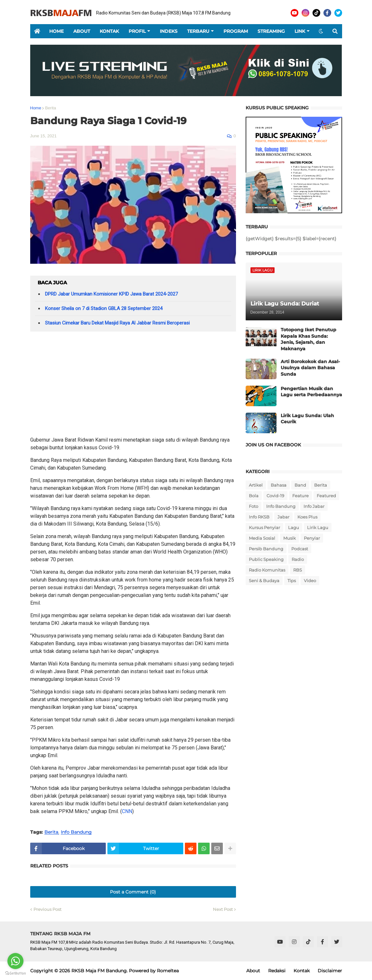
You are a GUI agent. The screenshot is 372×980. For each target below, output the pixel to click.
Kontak (302, 971)
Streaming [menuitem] (271, 31)
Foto (254, 506)
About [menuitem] (82, 31)
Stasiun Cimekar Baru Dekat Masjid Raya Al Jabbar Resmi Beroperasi (117, 323)
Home (36, 108)
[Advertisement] (133, 386)
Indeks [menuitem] (169, 31)
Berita (50, 108)
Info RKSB (259, 517)
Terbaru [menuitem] (198, 31)
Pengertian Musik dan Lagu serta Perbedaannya (311, 392)
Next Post (223, 909)
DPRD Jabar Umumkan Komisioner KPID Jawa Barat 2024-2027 (111, 294)
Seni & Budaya (264, 581)
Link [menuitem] (300, 31)
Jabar (283, 517)
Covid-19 (275, 496)
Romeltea (168, 971)
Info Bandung (76, 832)
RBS (298, 570)
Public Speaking (266, 559)
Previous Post (47, 909)
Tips (292, 581)
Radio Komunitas (267, 570)
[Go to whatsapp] (15, 961)
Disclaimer (330, 971)
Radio (298, 559)
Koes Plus (307, 517)
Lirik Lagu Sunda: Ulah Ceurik (307, 419)
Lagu (294, 527)
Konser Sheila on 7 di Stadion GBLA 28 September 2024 (104, 308)
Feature (300, 496)
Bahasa (279, 485)
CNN (127, 811)
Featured (326, 496)
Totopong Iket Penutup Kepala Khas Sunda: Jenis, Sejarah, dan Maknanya (308, 339)
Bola (254, 496)
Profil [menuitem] (137, 31)
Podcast (300, 549)
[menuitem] (37, 31)
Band (300, 485)
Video (310, 581)
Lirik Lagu (318, 527)
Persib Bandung (266, 549)
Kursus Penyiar (264, 527)
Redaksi (277, 971)
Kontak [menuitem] (109, 31)
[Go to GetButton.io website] (15, 973)
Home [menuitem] (56, 31)
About (253, 971)
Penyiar (312, 538)
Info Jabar (314, 506)
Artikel (256, 485)
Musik (290, 538)
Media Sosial (262, 538)
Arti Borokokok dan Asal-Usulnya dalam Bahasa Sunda (310, 368)
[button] (321, 31)
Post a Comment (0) (133, 892)
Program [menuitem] (236, 31)
